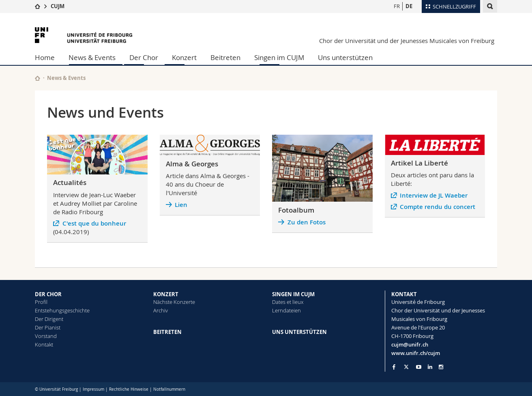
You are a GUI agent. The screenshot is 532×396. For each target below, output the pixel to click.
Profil (41, 302)
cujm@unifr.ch (410, 344)
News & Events (92, 57)
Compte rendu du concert (438, 207)
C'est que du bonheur (94, 223)
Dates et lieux (288, 302)
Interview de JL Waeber (434, 195)
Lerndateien (286, 310)
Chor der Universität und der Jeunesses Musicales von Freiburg (407, 41)
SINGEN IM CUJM (293, 294)
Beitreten (225, 57)
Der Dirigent (49, 319)
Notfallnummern (169, 389)
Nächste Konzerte (174, 302)
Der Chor (144, 57)
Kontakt (44, 344)
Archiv (161, 310)
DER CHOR (48, 294)
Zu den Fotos (307, 222)
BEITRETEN (167, 332)
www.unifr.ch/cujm (416, 353)
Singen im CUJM (279, 57)
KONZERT (166, 294)
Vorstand (46, 336)
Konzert (184, 57)
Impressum (93, 389)
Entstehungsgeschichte (62, 310)
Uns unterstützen (345, 57)
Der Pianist (48, 327)
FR (397, 6)
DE (409, 6)
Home (45, 57)
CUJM (58, 6)
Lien (181, 205)
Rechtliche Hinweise (129, 389)
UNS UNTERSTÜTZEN (299, 332)
